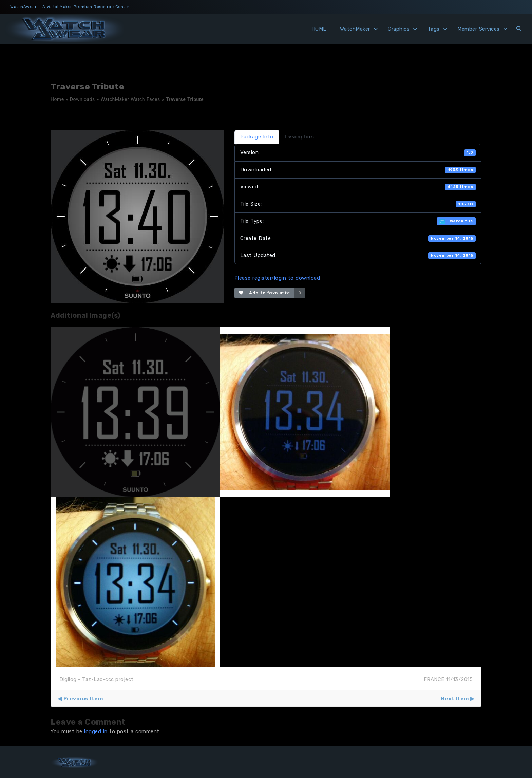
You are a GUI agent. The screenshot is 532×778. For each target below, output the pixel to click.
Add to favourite (264, 293)
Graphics (399, 29)
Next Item (455, 699)
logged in (96, 731)
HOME (319, 29)
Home (57, 99)
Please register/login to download (277, 278)
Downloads (82, 99)
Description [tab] (300, 137)
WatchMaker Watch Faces (130, 99)
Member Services (479, 29)
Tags (434, 29)
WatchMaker (355, 29)
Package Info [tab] (257, 137)
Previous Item (83, 699)
